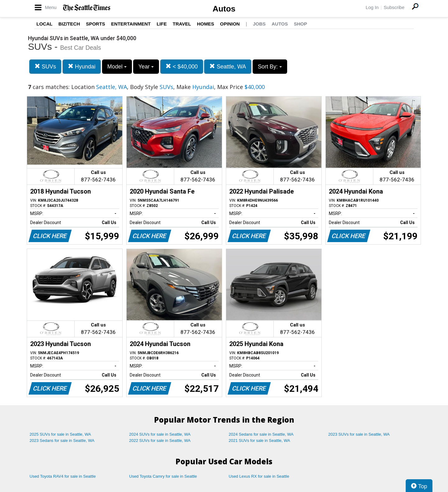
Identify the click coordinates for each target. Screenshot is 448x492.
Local (44, 24)
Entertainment (131, 24)
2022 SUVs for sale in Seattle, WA (160, 440)
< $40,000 (182, 66)
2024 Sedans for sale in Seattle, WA (261, 434)
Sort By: (270, 67)
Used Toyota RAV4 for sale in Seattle (63, 476)
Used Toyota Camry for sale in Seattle (163, 476)
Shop (300, 24)
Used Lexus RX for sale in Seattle (259, 476)
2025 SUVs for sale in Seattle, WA (60, 434)
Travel (182, 24)
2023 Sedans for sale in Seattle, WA (62, 440)
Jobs (259, 24)
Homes (205, 24)
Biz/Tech (69, 24)
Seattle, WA (228, 66)
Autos (224, 9)
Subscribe (394, 7)
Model (117, 67)
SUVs (45, 66)
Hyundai (82, 66)
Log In (372, 7)
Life (162, 24)
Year (146, 67)
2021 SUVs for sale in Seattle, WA (259, 440)
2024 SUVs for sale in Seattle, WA (160, 434)
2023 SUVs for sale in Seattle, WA (359, 434)
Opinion (230, 24)
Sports (96, 24)
